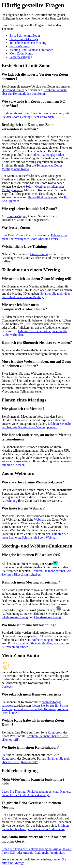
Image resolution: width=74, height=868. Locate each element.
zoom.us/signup (17, 216)
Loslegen (7, 686)
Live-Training (39, 254)
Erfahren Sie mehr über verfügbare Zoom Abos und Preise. (34, 237)
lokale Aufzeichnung (15, 617)
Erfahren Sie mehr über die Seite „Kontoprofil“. (36, 760)
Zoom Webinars (20, 46)
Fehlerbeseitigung (21, 57)
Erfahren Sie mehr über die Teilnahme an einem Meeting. (36, 295)
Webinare (40, 520)
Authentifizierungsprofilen (47, 155)
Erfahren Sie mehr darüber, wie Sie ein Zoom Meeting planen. (36, 425)
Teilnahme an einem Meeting (28, 43)
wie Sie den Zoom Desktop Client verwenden (35, 115)
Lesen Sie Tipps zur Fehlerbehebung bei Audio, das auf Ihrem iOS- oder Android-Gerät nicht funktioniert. (37, 851)
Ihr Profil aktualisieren (43, 197)
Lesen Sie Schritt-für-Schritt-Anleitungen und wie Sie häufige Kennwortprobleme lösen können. (35, 709)
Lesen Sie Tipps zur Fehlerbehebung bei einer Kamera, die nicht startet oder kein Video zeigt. (36, 793)
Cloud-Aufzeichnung (47, 617)
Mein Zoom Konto (21, 53)
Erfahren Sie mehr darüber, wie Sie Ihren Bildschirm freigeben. (36, 573)
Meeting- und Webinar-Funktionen (31, 50)
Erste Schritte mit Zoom (25, 36)
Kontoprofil (55, 732)
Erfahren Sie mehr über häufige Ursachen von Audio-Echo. (35, 827)
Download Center (13, 90)
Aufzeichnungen (42, 640)
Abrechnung (9, 501)
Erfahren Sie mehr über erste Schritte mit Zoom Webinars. (35, 536)
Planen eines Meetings (24, 39)
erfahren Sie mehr (13, 465)
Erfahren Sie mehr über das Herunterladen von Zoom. (34, 92)
